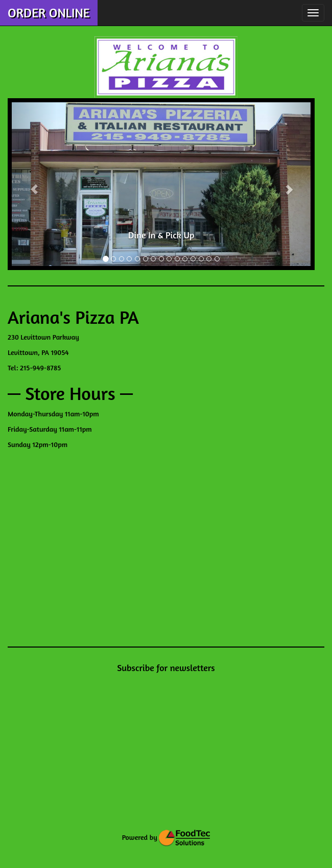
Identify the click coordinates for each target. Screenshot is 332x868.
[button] (34, 184)
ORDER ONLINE (49, 13)
